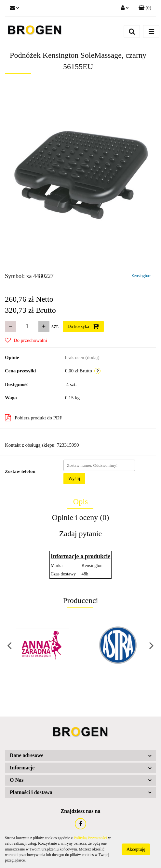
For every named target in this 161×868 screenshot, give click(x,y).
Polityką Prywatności (90, 838)
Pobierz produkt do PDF (34, 418)
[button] (145, 8)
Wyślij (74, 479)
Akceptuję (136, 849)
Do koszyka (83, 326)
